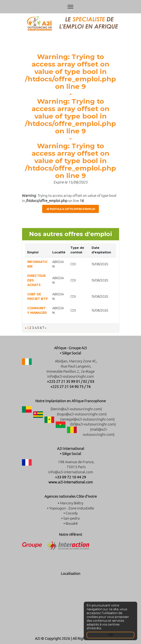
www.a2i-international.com (71, 482)
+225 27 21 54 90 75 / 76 (70, 386)
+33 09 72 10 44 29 (70, 477)
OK (111, 635)
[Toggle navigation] (70, 7)
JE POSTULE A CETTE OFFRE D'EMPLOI (71, 209)
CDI (73, 264)
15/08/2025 (100, 264)
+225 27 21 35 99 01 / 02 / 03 (71, 381)
